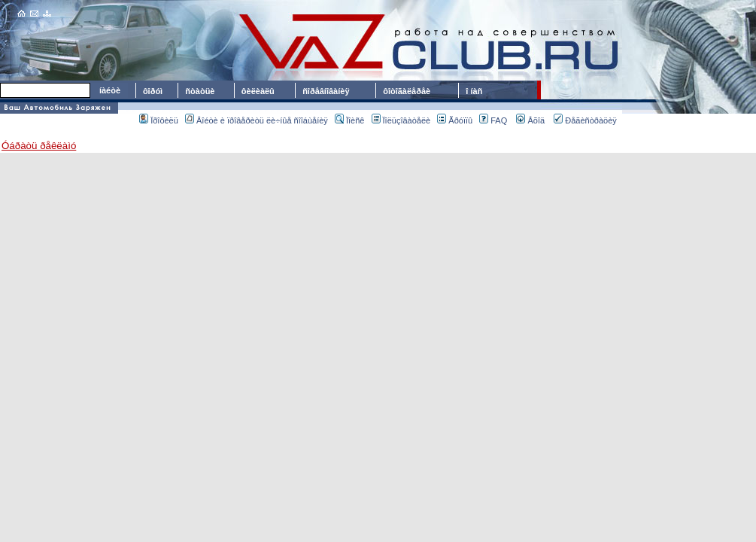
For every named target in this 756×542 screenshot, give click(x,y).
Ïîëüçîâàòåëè (401, 120)
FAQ (493, 120)
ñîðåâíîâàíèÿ (326, 91)
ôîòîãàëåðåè (409, 91)
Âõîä (530, 120)
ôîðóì (153, 91)
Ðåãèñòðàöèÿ (585, 120)
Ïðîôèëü (159, 120)
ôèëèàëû (258, 91)
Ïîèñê (349, 120)
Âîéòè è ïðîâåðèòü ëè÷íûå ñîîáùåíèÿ (257, 120)
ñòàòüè (200, 91)
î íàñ (474, 91)
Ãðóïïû (455, 120)
